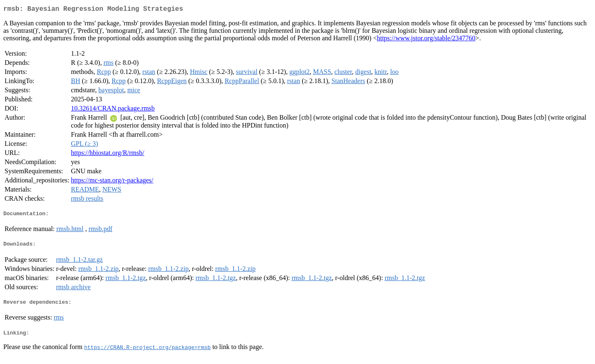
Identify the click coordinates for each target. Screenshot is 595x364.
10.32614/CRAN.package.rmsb (113, 110)
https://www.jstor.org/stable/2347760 (426, 40)
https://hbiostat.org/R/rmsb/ (108, 154)
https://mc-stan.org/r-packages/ (112, 182)
